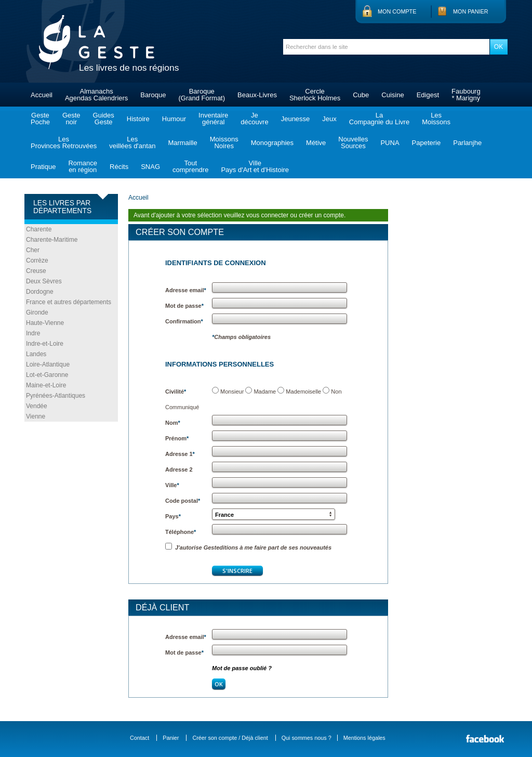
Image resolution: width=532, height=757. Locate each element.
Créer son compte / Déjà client (230, 738)
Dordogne (40, 292)
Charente (39, 229)
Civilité (176, 391)
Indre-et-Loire (45, 344)
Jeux (329, 119)
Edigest (428, 95)
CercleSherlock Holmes (315, 95)
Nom (173, 423)
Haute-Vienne (45, 323)
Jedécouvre (254, 119)
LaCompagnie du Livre (379, 119)
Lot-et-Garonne (47, 375)
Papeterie (427, 143)
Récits (119, 167)
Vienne (36, 416)
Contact (139, 738)
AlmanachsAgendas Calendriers (96, 95)
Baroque (153, 95)
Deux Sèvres (44, 281)
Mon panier (471, 11)
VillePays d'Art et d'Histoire (255, 166)
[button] (274, 514)
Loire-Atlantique (48, 364)
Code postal (183, 501)
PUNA (390, 143)
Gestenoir (71, 119)
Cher (33, 250)
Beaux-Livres (257, 95)
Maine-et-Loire (46, 385)
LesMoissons (436, 119)
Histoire (138, 119)
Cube (361, 95)
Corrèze (37, 260)
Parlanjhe (467, 143)
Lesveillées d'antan (132, 142)
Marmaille (182, 143)
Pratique (43, 167)
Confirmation (184, 321)
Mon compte (397, 11)
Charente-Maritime (52, 240)
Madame (265, 391)
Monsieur (232, 391)
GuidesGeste (104, 119)
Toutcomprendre (190, 166)
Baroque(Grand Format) (202, 95)
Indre (33, 333)
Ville (172, 485)
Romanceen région (83, 166)
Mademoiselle (303, 391)
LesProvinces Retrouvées (64, 142)
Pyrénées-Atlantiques (56, 396)
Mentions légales (364, 738)
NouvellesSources (353, 142)
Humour (174, 119)
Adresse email (186, 290)
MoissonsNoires (224, 142)
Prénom (177, 438)
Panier (171, 738)
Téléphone (181, 532)
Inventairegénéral (213, 119)
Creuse (36, 271)
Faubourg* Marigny (466, 95)
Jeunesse (296, 119)
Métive (316, 143)
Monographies (272, 143)
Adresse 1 (180, 454)
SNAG (150, 167)
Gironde (37, 312)
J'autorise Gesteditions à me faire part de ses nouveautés (248, 547)
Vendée (37, 406)
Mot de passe (184, 306)
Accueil (42, 95)
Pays (173, 516)
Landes (36, 354)
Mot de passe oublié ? (242, 668)
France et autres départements (69, 302)
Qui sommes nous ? (307, 738)
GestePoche (40, 119)
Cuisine (393, 95)
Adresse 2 (179, 469)
